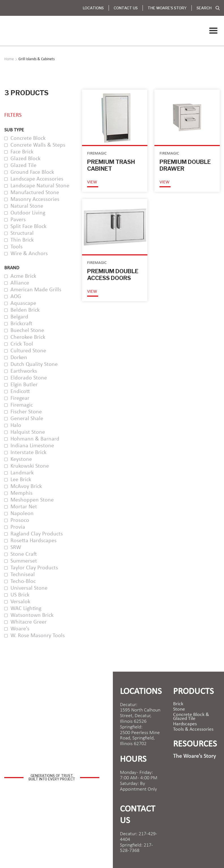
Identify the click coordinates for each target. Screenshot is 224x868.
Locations (93, 8)
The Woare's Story (167, 8)
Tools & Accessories (193, 730)
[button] (213, 31)
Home (9, 59)
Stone (179, 709)
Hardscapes (185, 724)
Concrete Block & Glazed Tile (191, 717)
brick (178, 704)
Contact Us (126, 8)
